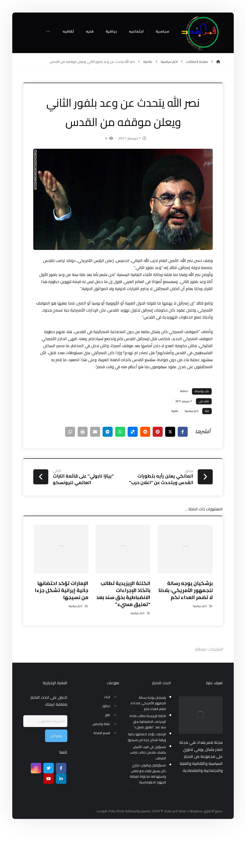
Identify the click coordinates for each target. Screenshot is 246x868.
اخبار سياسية (192, 448)
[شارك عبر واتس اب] (120, 468)
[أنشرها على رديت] (145, 468)
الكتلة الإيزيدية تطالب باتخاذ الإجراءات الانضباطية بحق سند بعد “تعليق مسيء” (148, 758)
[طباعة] (83, 468)
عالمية (175, 448)
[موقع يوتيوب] (49, 815)
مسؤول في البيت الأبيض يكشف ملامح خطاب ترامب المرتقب (148, 789)
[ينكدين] (61, 815)
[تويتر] (49, 805)
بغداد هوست (106, 847)
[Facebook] (61, 805)
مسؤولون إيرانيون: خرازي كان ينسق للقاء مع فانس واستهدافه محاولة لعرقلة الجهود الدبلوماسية (148, 810)
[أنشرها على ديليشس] (133, 468)
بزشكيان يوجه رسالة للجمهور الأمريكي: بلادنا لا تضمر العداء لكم (148, 740)
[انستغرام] (36, 805)
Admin (184, 428)
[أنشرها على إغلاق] (170, 468)
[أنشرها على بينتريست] (158, 468)
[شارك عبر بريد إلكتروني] (95, 468)
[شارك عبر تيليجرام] (108, 468)
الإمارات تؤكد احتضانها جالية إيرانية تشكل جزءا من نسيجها (147, 774)
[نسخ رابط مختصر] (70, 468)
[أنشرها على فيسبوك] (183, 468)
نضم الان (56, 772)
